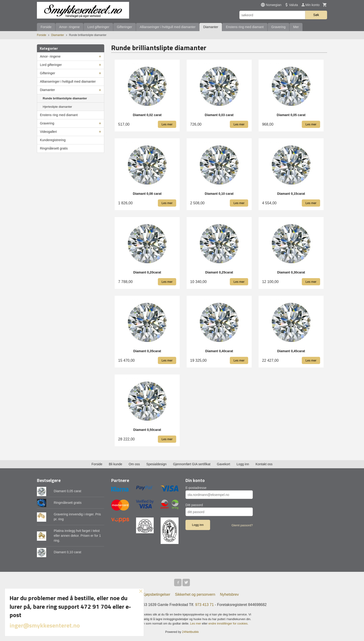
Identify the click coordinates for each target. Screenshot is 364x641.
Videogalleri (48, 132)
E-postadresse (196, 488)
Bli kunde (116, 464)
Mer (296, 27)
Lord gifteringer (98, 27)
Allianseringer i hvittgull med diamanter (168, 27)
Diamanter (211, 27)
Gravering (278, 27)
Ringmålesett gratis (54, 148)
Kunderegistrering (53, 140)
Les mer (196, 623)
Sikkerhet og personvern (195, 594)
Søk (316, 15)
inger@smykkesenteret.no (45, 625)
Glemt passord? (242, 525)
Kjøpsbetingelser (156, 594)
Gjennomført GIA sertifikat (192, 464)
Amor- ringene (70, 27)
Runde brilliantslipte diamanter (65, 98)
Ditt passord (194, 505)
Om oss (134, 464)
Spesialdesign (156, 464)
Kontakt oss (264, 464)
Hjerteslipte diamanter (57, 107)
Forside (46, 27)
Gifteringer (125, 27)
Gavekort (223, 464)
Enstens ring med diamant (245, 27)
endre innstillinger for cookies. (228, 623)
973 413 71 (205, 605)
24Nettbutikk (190, 632)
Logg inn (243, 464)
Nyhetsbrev (229, 594)
